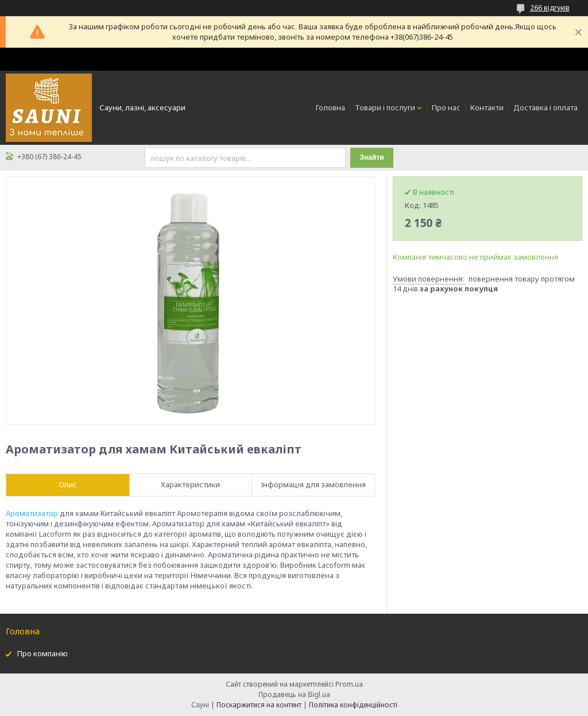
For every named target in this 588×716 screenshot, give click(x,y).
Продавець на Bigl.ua (294, 694)
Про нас (446, 107)
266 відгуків (550, 8)
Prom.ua (349, 684)
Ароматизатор (32, 513)
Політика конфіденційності (353, 705)
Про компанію (42, 653)
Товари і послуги (385, 107)
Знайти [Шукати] (372, 157)
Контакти (487, 107)
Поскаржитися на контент (259, 705)
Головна (330, 107)
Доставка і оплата (546, 107)
